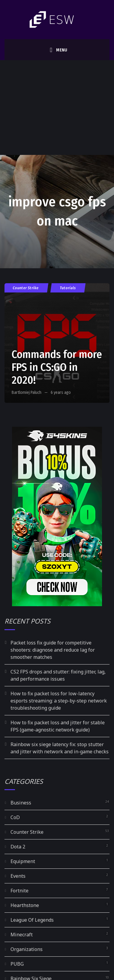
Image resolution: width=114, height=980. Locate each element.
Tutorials (68, 288)
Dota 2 (18, 847)
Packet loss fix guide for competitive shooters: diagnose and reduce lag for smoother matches (53, 650)
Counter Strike (26, 288)
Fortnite (19, 891)
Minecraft (22, 935)
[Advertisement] (56, 108)
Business (21, 803)
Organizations (27, 949)
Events (18, 876)
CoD (15, 817)
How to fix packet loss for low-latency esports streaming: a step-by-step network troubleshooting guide (59, 701)
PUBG (17, 964)
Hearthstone (25, 905)
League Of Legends (32, 920)
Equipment (23, 861)
